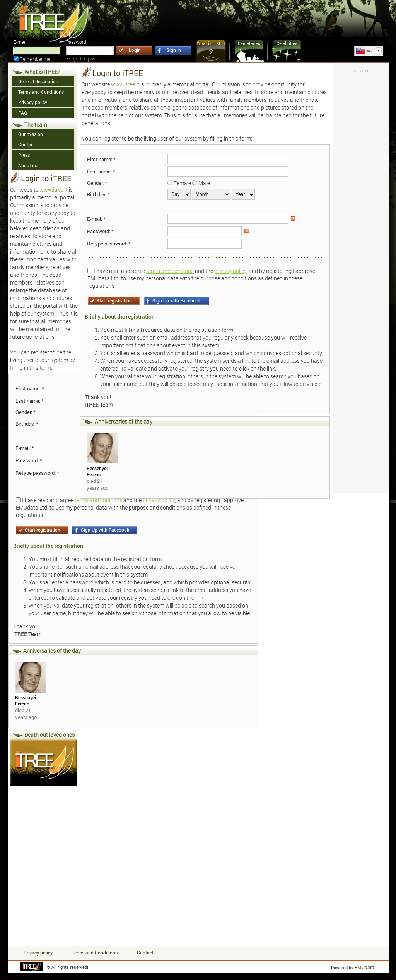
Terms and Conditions (95, 953)
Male (204, 183)
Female (182, 183)
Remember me (35, 59)
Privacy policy (38, 953)
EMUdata (364, 967)
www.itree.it (54, 190)
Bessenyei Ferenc (26, 700)
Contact (145, 953)
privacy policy (230, 271)
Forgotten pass (82, 58)
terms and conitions (170, 271)
